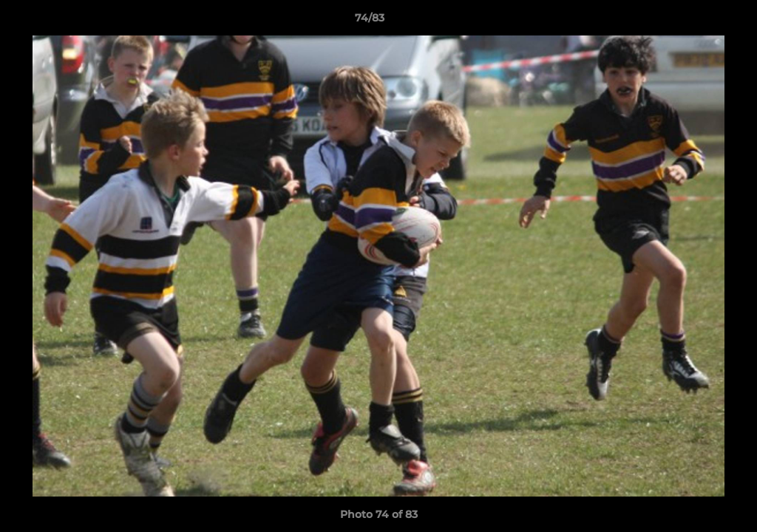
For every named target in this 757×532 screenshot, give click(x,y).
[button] (695, 21)
